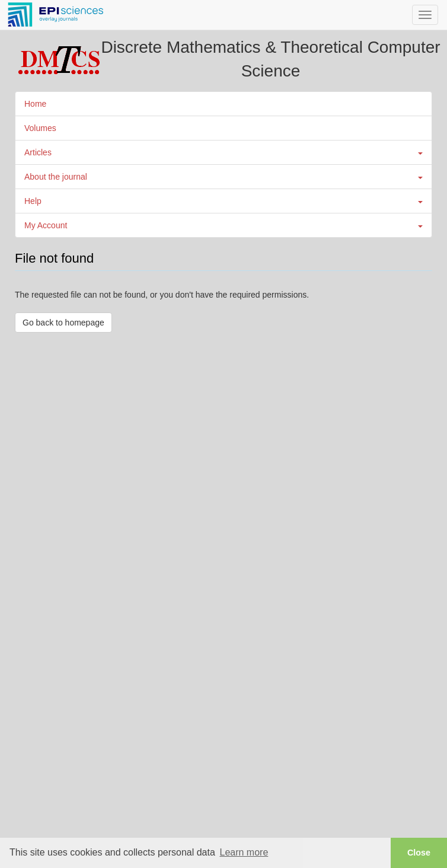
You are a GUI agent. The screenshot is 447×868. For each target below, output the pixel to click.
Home (35, 104)
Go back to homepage (63, 323)
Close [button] (419, 853)
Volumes (40, 128)
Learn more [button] (244, 852)
